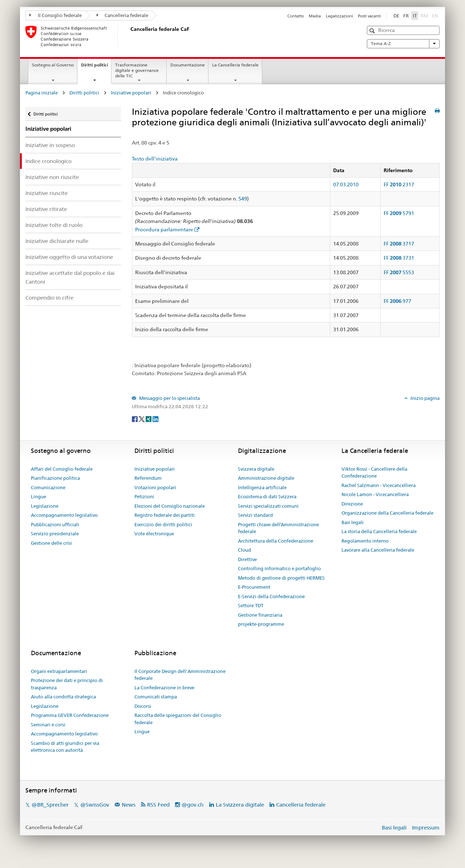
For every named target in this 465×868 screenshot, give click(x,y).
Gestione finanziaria (260, 615)
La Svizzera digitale (240, 805)
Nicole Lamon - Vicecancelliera (375, 494)
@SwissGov (95, 805)
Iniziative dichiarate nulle (57, 241)
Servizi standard (255, 515)
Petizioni (144, 496)
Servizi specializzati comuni (268, 506)
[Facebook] (135, 418)
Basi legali (353, 522)
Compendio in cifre (49, 298)
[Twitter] (142, 418)
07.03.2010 (346, 184)
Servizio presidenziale (55, 534)
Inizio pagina (424, 398)
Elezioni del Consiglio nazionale (170, 506)
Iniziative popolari (131, 93)
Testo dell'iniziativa (155, 159)
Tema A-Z (403, 44)
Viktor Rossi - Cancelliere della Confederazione (374, 472)
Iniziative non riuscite (52, 177)
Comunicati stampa (156, 697)
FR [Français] (406, 16)
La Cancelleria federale (235, 65)
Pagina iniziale (42, 93)
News (129, 805)
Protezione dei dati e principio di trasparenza (67, 684)
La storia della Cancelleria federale (379, 531)
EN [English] (435, 16)
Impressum (426, 828)
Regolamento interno (365, 541)
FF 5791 (399, 213)
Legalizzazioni (339, 16)
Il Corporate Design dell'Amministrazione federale (180, 675)
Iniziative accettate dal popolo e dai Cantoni (70, 277)
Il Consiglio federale (56, 15)
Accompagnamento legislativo (64, 515)
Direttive (247, 559)
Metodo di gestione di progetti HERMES (281, 578)
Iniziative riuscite (46, 193)
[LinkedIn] (155, 418)
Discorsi (143, 706)
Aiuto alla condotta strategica (63, 697)
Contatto (296, 16)
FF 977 (397, 301)
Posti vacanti (369, 16)
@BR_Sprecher (50, 805)
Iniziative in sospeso (50, 145)
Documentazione (188, 65)
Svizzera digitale (256, 469)
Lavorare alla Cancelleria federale (378, 550)
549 (243, 199)
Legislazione (45, 506)
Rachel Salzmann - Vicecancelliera (379, 485)
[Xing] (149, 418)
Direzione (352, 504)
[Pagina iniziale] (129, 36)
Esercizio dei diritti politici (163, 524)
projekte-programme (261, 624)
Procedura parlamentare (164, 230)
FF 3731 (399, 258)
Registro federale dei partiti (165, 515)
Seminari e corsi (48, 725)
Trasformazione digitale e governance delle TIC (137, 70)
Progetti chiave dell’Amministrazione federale (278, 528)
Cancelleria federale (123, 15)
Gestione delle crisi (51, 543)
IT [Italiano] (415, 16)
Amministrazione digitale (266, 478)
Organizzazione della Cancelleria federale (387, 513)
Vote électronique (154, 534)
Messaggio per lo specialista (169, 398)
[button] (373, 31)
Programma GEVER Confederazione (70, 715)
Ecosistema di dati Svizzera (267, 496)
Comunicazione (48, 487)
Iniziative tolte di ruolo (54, 225)
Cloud (244, 550)
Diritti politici (96, 67)
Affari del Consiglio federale (62, 469)
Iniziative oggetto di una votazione (69, 257)
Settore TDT (251, 605)
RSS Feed (158, 805)
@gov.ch (193, 805)
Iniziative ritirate (46, 209)
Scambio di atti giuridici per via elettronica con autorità (65, 747)
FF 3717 (399, 244)
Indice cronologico (48, 161)
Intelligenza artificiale (262, 487)
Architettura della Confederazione (276, 541)
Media (315, 16)
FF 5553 (399, 272)
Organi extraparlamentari (59, 671)
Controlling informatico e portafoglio (279, 568)
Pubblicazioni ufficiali (55, 524)
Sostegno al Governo (53, 65)
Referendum (148, 478)
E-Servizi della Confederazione (271, 596)
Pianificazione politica (55, 478)
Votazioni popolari (155, 487)
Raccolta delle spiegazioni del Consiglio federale (178, 719)
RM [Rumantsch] (424, 16)
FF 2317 (399, 184)
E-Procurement (254, 587)
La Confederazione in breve (164, 687)
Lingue (39, 496)
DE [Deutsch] (396, 16)
